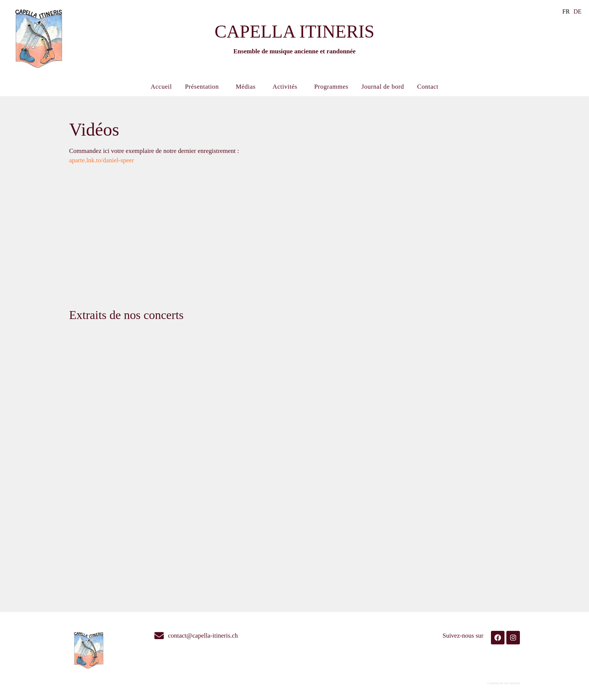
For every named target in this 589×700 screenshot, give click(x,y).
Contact (428, 87)
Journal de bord (383, 87)
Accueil (161, 87)
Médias (247, 87)
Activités (287, 87)
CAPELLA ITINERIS (294, 31)
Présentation (204, 87)
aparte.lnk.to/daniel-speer (102, 160)
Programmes (331, 87)
